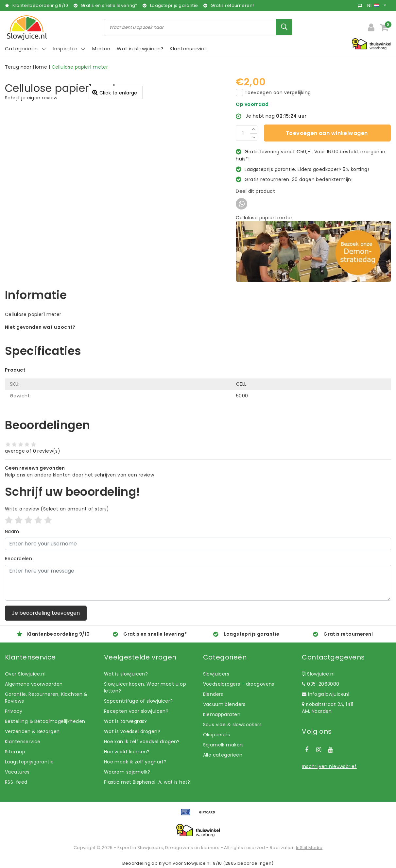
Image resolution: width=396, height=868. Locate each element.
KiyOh (165, 863)
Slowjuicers (216, 674)
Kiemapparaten (222, 714)
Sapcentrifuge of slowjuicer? (138, 701)
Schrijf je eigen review (31, 98)
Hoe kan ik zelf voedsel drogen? (142, 742)
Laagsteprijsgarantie (29, 762)
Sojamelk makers (224, 745)
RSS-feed (16, 782)
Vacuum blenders (224, 704)
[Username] (198, 544)
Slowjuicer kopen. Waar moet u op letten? (145, 687)
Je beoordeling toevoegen (46, 613)
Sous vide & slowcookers (232, 725)
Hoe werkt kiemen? (127, 752)
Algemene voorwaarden (34, 684)
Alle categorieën (223, 755)
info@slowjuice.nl (326, 694)
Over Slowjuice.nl (25, 674)
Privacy (14, 711)
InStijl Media (309, 848)
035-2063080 (320, 684)
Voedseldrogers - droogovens (239, 684)
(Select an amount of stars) (57, 509)
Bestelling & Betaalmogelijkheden (45, 721)
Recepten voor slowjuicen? (136, 711)
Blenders (213, 694)
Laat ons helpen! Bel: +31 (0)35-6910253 (52, 334)
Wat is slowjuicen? (126, 674)
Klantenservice (23, 742)
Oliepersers (217, 735)
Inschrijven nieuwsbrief (329, 766)
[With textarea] (198, 583)
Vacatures (17, 772)
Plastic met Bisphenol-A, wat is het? (147, 782)
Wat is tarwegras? (126, 721)
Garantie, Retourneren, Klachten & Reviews (46, 698)
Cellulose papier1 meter (80, 67)
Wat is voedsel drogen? (132, 731)
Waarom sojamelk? (127, 772)
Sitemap (15, 752)
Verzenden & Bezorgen (32, 731)
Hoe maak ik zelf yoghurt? (135, 762)
